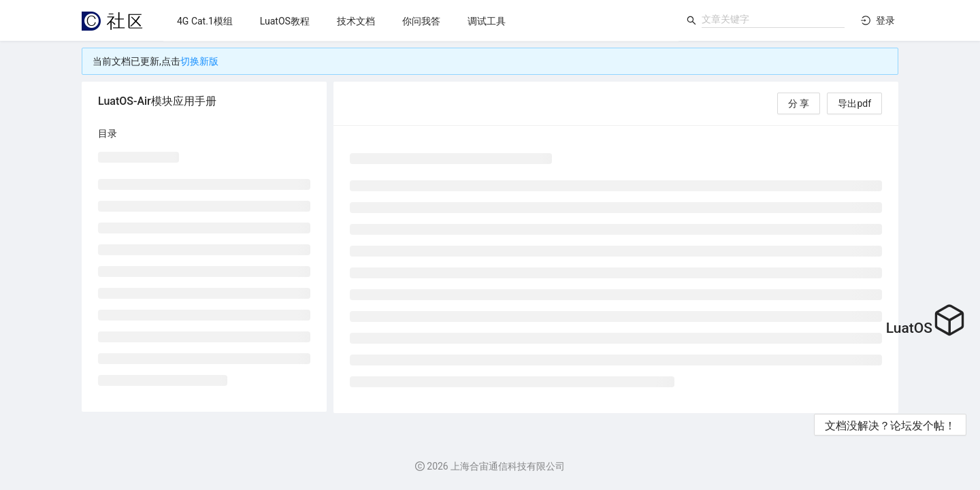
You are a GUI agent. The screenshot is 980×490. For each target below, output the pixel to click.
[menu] (421, 21)
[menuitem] (205, 21)
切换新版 (199, 61)
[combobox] (773, 19)
